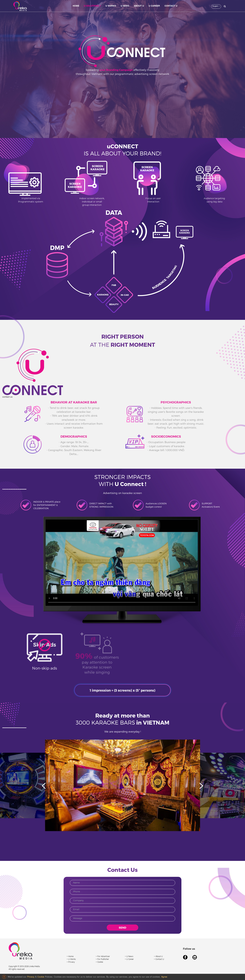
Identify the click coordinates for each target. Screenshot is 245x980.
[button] (201, 786)
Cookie (41, 977)
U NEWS (125, 6)
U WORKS (111, 6)
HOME (76, 6)
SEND (122, 927)
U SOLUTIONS (92, 6)
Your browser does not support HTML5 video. (122, 563)
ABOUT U (139, 6)
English (216, 6)
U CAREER (154, 6)
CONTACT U (171, 6)
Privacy (31, 977)
